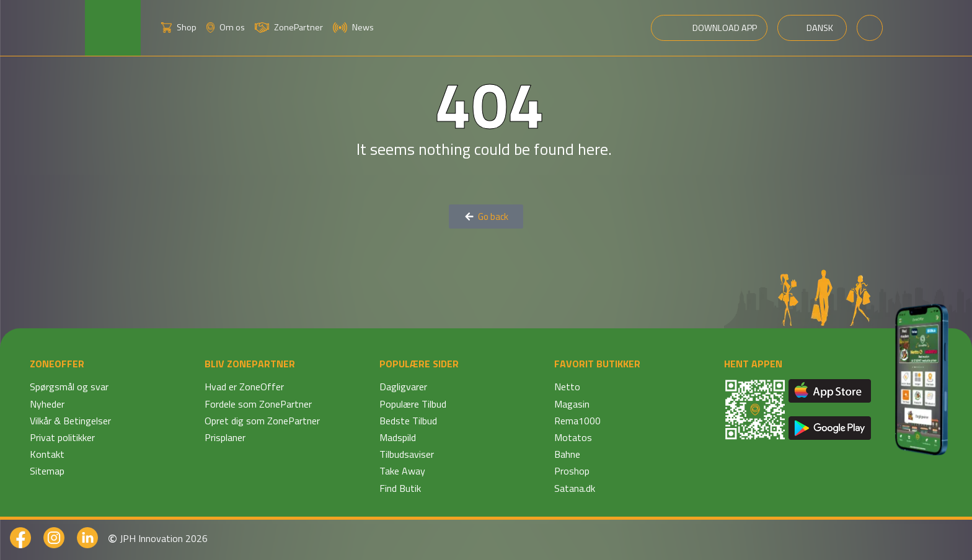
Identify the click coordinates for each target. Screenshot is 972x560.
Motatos (573, 437)
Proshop (572, 471)
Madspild (398, 437)
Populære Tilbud (413, 404)
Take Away (402, 471)
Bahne (567, 454)
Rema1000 (577, 421)
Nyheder (47, 404)
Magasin (572, 404)
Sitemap (47, 471)
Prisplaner (225, 437)
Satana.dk (575, 488)
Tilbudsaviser (407, 454)
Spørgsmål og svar (69, 387)
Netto (567, 387)
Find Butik (400, 488)
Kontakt (47, 454)
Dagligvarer (403, 387)
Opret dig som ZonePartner (262, 421)
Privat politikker (62, 437)
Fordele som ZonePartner (258, 404)
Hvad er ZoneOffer (244, 387)
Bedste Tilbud (408, 421)
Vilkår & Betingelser (70, 421)
